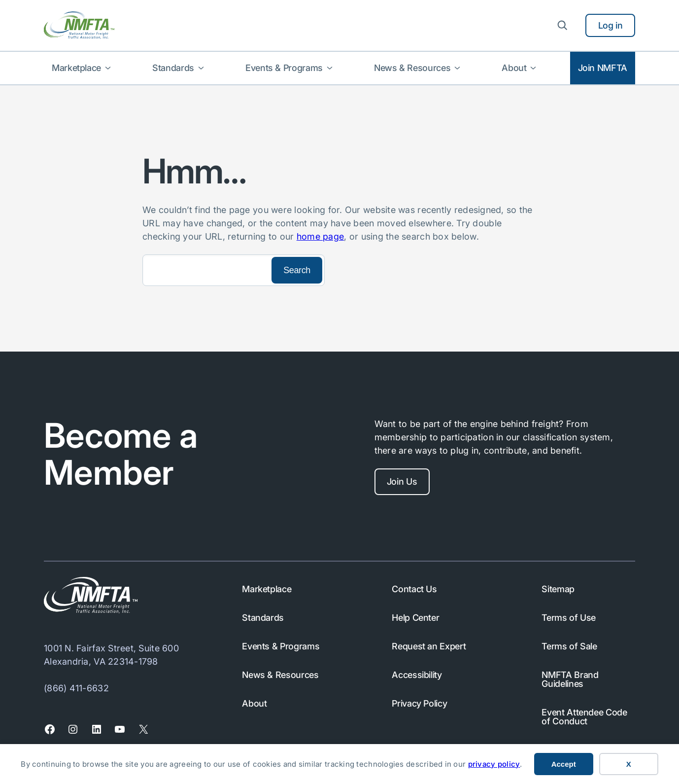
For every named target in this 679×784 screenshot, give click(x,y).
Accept (564, 764)
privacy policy (494, 764)
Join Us (402, 481)
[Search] (206, 270)
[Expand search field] (562, 25)
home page (320, 236)
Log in (611, 25)
